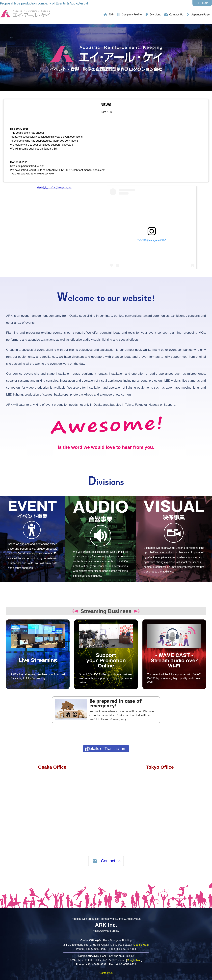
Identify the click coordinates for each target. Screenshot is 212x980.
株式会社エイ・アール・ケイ (54, 187)
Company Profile (132, 14)
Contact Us (176, 14)
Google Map (141, 934)
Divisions (155, 14)
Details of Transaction (114, 731)
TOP (111, 14)
